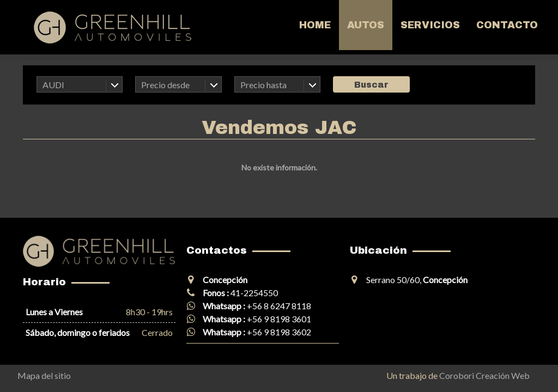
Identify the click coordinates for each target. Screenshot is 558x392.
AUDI (53, 85)
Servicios (430, 25)
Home (315, 25)
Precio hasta (263, 85)
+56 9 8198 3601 (279, 319)
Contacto (507, 25)
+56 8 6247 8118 (279, 306)
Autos (366, 25)
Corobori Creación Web (484, 375)
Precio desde (165, 85)
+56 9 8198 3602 (279, 332)
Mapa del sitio (44, 375)
